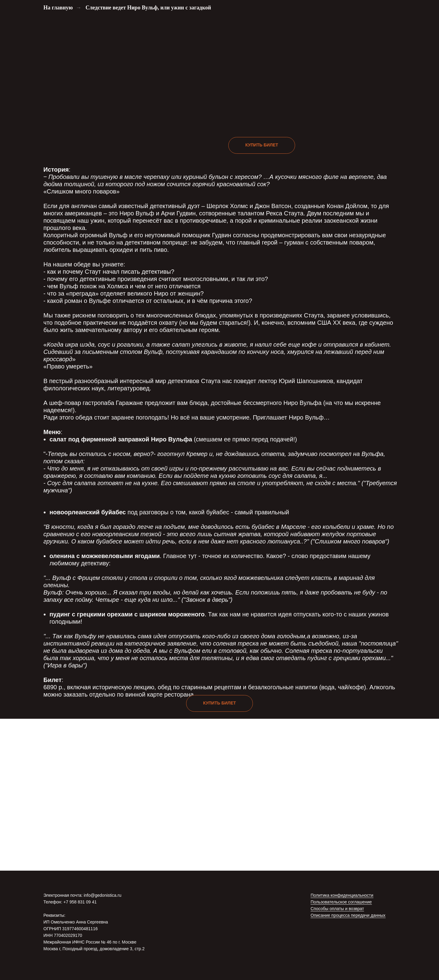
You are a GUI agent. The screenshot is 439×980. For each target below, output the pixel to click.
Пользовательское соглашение (341, 902)
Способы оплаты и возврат (337, 909)
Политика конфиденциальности (342, 895)
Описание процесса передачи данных (348, 915)
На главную (58, 8)
